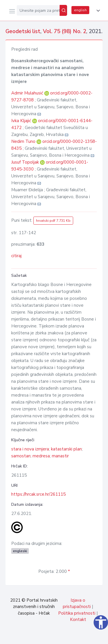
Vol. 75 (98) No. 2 (65, 31)
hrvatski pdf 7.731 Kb (53, 221)
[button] (97, 11)
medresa (41, 456)
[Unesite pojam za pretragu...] (38, 10)
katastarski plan (66, 449)
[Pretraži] (63, 10)
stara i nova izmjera (30, 449)
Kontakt (78, 620)
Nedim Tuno (24, 141)
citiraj (16, 256)
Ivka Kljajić (22, 121)
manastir (60, 456)
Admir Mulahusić (28, 93)
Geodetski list (23, 31)
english (80, 10)
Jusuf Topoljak (26, 162)
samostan (21, 456)
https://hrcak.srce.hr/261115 (38, 494)
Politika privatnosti (77, 613)
